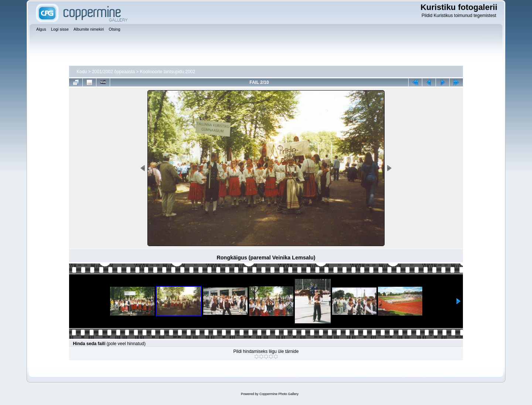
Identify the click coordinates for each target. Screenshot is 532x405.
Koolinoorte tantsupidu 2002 (168, 72)
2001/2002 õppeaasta (113, 72)
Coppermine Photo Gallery (279, 394)
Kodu (82, 72)
